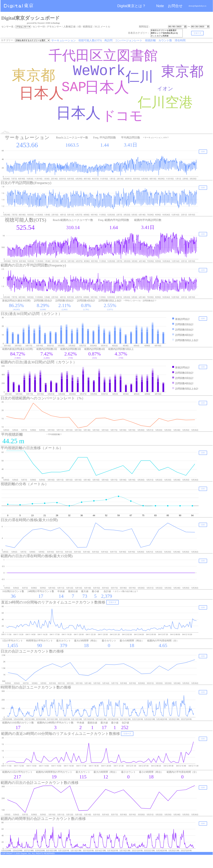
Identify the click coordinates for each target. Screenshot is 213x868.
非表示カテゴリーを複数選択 (167, 30)
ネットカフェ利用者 (167, 36)
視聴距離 (150, 40)
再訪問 (108, 40)
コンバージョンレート (129, 40)
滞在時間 (180, 40)
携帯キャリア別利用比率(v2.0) (167, 33)
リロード (197, 33)
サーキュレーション (64, 40)
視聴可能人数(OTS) (90, 40)
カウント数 (165, 40)
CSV (203, 152)
